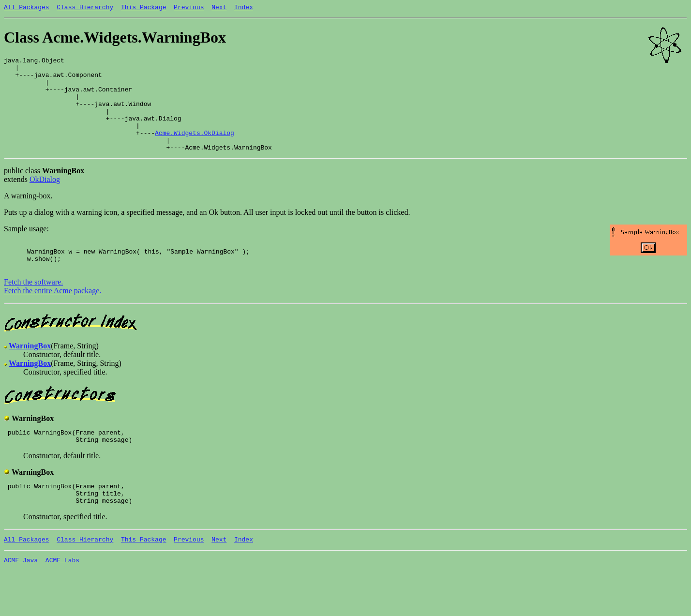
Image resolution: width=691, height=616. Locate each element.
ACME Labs (62, 596)
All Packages (27, 8)
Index (244, 8)
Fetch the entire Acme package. (53, 317)
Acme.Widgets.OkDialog (195, 150)
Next (219, 8)
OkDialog (45, 200)
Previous (189, 8)
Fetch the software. (33, 308)
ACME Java (21, 596)
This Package (144, 8)
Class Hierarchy (85, 8)
